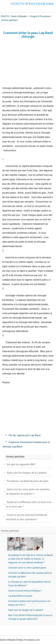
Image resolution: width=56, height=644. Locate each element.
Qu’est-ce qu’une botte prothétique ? (25, 591)
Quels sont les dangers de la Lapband (27, 473)
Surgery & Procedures (40, 16)
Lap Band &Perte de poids (20, 596)
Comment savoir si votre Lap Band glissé (27, 568)
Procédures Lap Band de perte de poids (28, 481)
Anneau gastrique (9, 20)
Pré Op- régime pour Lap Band (24, 435)
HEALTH (5, 16)
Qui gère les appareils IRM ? (21, 464)
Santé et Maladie (19, 16)
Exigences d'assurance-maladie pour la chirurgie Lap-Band (26, 444)
